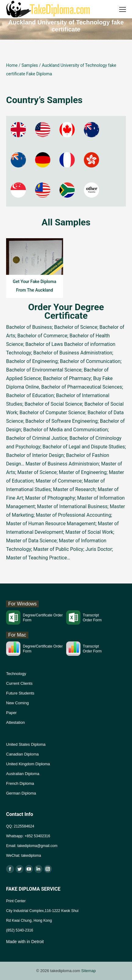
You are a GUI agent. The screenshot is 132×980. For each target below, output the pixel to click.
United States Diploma (26, 744)
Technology (16, 674)
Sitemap (88, 971)
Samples (30, 65)
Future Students (20, 693)
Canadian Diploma (22, 754)
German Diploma (21, 793)
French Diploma (20, 783)
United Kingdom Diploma (28, 764)
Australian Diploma (23, 774)
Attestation (15, 722)
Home (12, 65)
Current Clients (19, 683)
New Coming (17, 703)
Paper (11, 713)
